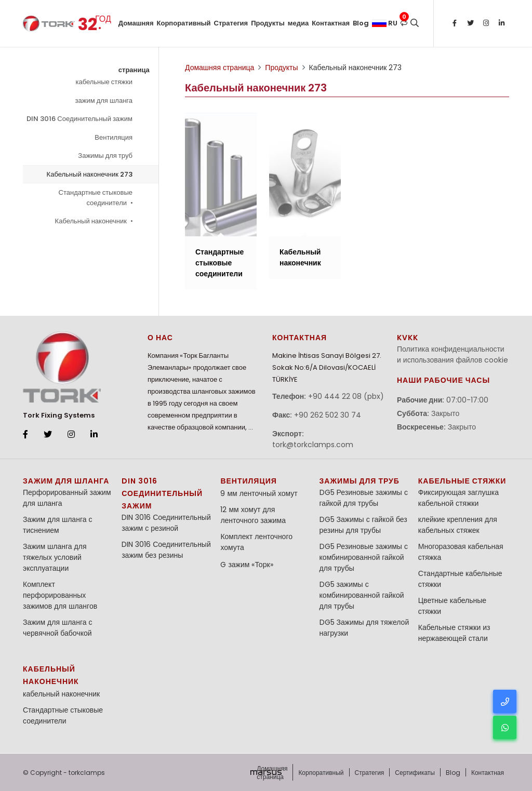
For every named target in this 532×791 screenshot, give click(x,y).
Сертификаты (415, 773)
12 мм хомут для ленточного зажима (253, 515)
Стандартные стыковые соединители (96, 198)
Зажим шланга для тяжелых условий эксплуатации (55, 557)
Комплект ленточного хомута (256, 542)
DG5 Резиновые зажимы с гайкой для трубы (364, 498)
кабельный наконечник (61, 694)
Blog (361, 23)
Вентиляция (114, 137)
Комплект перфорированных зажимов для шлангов (60, 595)
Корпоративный (184, 23)
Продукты (268, 23)
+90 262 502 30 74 (328, 415)
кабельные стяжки (104, 82)
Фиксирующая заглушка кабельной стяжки (458, 498)
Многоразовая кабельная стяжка (461, 552)
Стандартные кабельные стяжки (460, 579)
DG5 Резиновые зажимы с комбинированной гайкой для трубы (364, 557)
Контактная (331, 23)
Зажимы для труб (105, 156)
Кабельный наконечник (94, 221)
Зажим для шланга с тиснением (57, 525)
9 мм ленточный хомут (259, 493)
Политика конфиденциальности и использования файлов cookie (453, 354)
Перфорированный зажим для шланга (67, 498)
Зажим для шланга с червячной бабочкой (57, 628)
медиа (298, 23)
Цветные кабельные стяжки (452, 606)
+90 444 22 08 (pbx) (346, 396)
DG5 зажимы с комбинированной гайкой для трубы (362, 595)
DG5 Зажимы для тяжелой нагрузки (364, 628)
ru (385, 23)
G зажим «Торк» (247, 565)
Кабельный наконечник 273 (90, 174)
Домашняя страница (136, 32)
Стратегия (231, 23)
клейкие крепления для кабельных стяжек (458, 525)
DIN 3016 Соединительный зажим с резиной (166, 523)
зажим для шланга (104, 100)
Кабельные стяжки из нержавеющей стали (454, 633)
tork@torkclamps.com (313, 445)
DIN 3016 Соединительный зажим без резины (166, 550)
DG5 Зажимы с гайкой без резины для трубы (363, 525)
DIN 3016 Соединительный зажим (79, 119)
